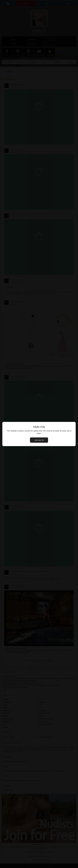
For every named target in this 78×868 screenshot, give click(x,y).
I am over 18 (39, 440)
